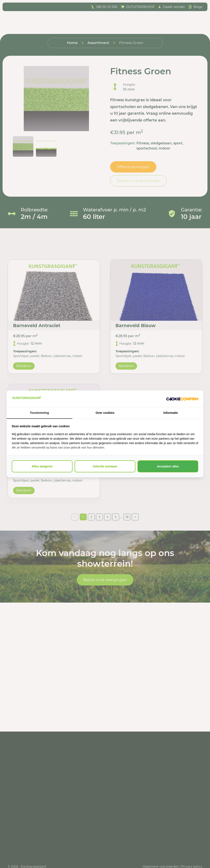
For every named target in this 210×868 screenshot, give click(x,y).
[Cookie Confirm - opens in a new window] (182, 399)
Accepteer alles (168, 466)
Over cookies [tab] (105, 413)
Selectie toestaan (105, 466)
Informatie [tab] (171, 413)
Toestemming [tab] (39, 413)
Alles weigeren (42, 466)
